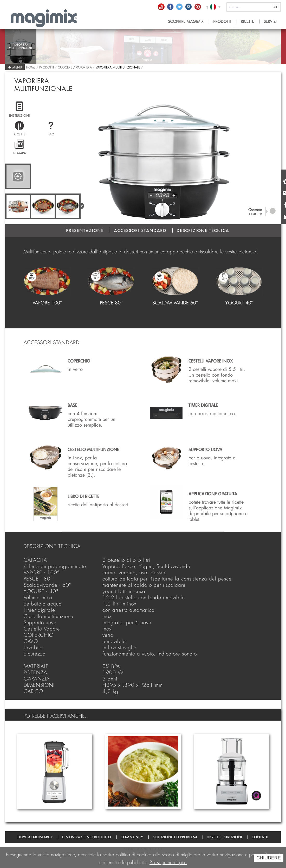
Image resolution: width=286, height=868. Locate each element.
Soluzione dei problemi (175, 837)
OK (275, 7)
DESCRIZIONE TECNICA (203, 230)
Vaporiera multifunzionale (118, 67)
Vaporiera (84, 67)
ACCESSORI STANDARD (140, 230)
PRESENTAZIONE (85, 230)
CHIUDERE (269, 858)
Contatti (260, 837)
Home (31, 67)
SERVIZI (270, 21)
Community (132, 837)
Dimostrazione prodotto (87, 837)
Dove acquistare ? (35, 837)
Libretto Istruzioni (224, 837)
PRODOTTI (222, 21)
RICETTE (247, 21)
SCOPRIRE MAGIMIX (186, 21)
